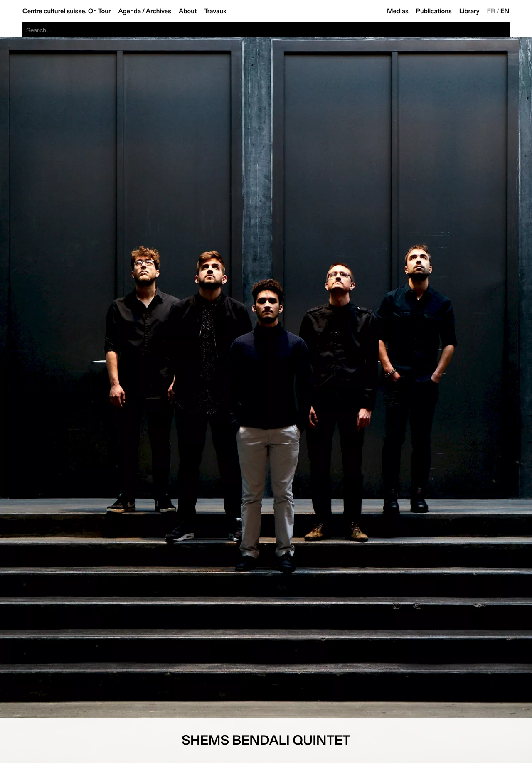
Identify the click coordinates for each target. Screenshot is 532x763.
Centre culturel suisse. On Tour (66, 11)
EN (505, 11)
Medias (398, 11)
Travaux (215, 11)
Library (469, 11)
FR (491, 11)
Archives (159, 11)
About (188, 11)
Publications (434, 11)
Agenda (129, 11)
